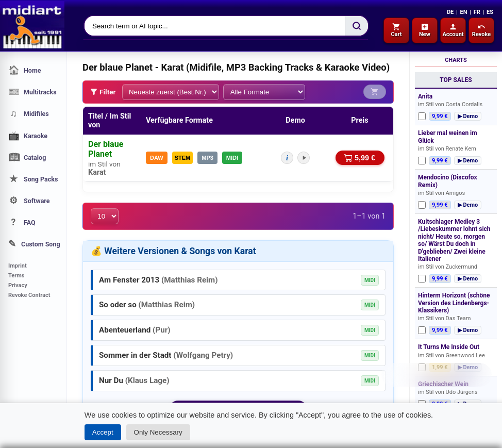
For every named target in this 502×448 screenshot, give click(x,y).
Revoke (481, 30)
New (425, 30)
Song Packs (33, 179)
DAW (157, 157)
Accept (103, 432)
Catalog (27, 157)
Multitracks (32, 92)
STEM (183, 157)
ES (490, 12)
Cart (396, 30)
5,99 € (360, 158)
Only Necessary (158, 432)
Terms (16, 276)
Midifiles (29, 114)
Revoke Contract (29, 295)
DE (450, 12)
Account (453, 30)
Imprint (18, 266)
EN (463, 12)
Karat (97, 172)
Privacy (18, 285)
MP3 (207, 157)
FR (477, 12)
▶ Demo (468, 116)
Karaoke (28, 136)
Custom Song (34, 244)
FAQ (22, 222)
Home (24, 70)
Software (29, 201)
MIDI (232, 157)
